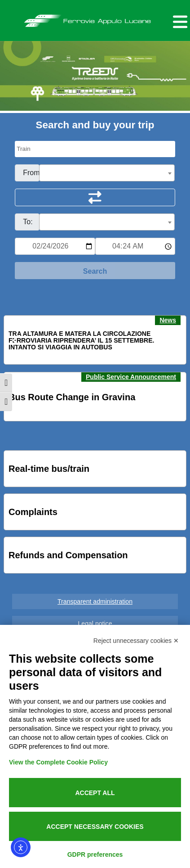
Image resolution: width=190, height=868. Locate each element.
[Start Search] (95, 271)
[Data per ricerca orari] (55, 246)
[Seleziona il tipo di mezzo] (95, 149)
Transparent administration (95, 601)
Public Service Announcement (131, 377)
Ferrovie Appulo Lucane (95, 18)
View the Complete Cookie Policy (58, 762)
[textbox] (107, 173)
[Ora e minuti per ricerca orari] (135, 246)
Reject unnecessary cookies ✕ (136, 641)
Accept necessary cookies (95, 827)
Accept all (95, 793)
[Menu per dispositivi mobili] (179, 20)
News (168, 320)
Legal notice (95, 624)
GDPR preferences (95, 854)
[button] (16, 340)
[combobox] (107, 173)
